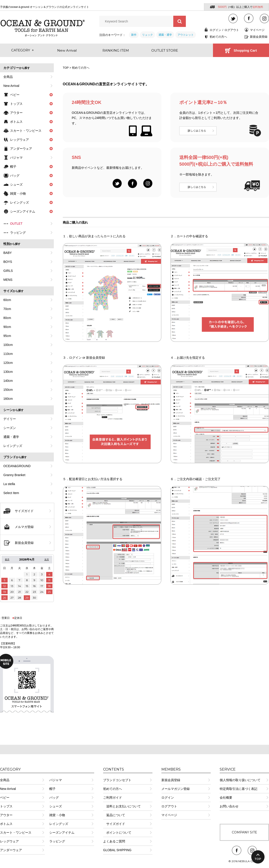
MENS (8, 280)
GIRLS (8, 271)
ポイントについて (117, 833)
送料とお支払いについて (122, 806)
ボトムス (6, 824)
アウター (6, 815)
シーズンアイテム (62, 833)
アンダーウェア (11, 850)
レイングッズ (13, 446)
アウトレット (186, 35)
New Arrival (11, 86)
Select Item (11, 493)
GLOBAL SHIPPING (117, 850)
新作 (134, 35)
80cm (7, 318)
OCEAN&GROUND (17, 466)
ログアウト (232, 30)
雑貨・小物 (57, 815)
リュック (148, 35)
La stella (9, 484)
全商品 (8, 77)
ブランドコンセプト (117, 780)
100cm (8, 345)
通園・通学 (165, 35)
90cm (7, 327)
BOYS (8, 262)
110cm (8, 354)
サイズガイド (24, 511)
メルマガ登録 (24, 527)
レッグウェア (9, 841)
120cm (8, 363)
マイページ (257, 30)
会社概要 (226, 798)
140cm (8, 381)
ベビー (5, 798)
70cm (7, 309)
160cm (8, 399)
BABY (8, 253)
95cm (7, 336)
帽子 (52, 789)
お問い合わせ (229, 806)
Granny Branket (14, 475)
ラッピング (18, 233)
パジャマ (16, 158)
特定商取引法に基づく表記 (239, 789)
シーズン (10, 428)
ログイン (215, 30)
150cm (8, 390)
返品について (114, 815)
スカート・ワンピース (16, 833)
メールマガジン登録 (176, 789)
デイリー (10, 419)
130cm (8, 372)
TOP (66, 68)
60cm (7, 300)
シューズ (56, 806)
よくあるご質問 (114, 841)
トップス (6, 806)
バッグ (54, 798)
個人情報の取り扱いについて (240, 780)
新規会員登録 (259, 37)
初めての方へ (218, 37)
